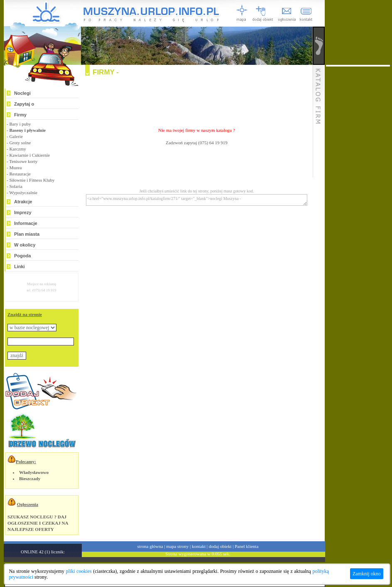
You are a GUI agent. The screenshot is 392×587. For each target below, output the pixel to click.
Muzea (15, 168)
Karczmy (17, 149)
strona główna (150, 546)
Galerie (16, 136)
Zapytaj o (24, 104)
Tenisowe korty (23, 161)
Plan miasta (27, 234)
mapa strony (177, 546)
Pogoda (22, 256)
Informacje (26, 223)
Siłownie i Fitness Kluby (32, 180)
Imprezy (23, 212)
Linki (20, 266)
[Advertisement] (197, 98)
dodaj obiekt (220, 546)
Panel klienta (246, 546)
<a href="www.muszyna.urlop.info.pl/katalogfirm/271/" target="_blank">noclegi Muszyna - (197, 200)
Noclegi (22, 93)
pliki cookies (79, 571)
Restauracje (20, 174)
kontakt (199, 546)
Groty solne (20, 143)
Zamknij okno (367, 574)
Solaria (16, 186)
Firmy (20, 115)
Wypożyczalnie (23, 192)
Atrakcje (23, 202)
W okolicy (25, 245)
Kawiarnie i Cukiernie (29, 155)
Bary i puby (20, 124)
